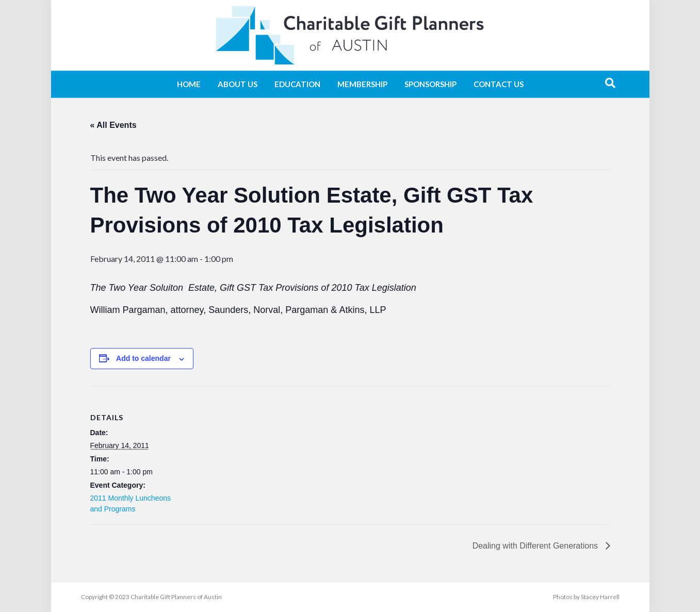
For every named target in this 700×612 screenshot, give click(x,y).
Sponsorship (430, 84)
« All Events (113, 125)
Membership (362, 84)
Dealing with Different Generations (536, 546)
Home (189, 84)
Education (297, 84)
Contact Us (499, 84)
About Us (238, 84)
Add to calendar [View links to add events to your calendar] (143, 358)
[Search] (610, 83)
